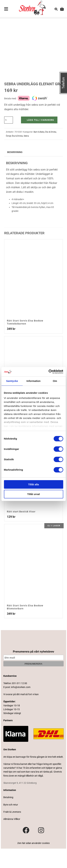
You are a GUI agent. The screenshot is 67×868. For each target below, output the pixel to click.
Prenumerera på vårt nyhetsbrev (33, 671)
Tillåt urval (33, 494)
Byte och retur (11, 824)
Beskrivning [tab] (15, 172)
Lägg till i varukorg (40, 140)
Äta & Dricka (51, 151)
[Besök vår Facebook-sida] (26, 850)
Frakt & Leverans (12, 831)
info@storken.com (21, 707)
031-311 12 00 (19, 703)
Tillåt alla (34, 484)
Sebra (26, 155)
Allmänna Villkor (12, 838)
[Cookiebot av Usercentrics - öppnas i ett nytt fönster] (48, 372)
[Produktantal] (9, 140)
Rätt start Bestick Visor (21, 531)
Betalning (8, 817)
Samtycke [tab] (12, 381)
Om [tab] (55, 381)
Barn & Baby (39, 151)
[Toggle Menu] (6, 9)
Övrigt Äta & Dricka (14, 155)
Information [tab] (34, 381)
